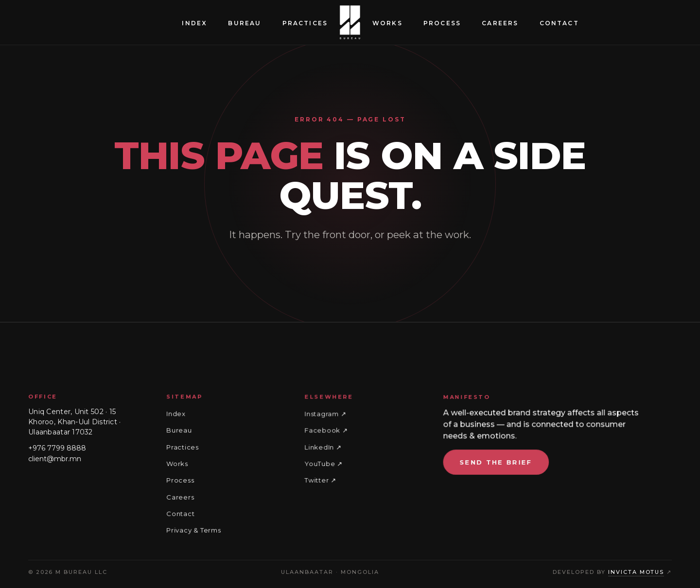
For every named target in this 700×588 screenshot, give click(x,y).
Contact (559, 23)
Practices (305, 23)
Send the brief (498, 462)
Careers (500, 23)
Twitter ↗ (322, 480)
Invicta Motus (636, 572)
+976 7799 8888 (57, 449)
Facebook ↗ (327, 431)
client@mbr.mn (54, 459)
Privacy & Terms (194, 530)
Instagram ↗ (326, 415)
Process (442, 23)
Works (387, 23)
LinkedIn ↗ (324, 448)
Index (194, 23)
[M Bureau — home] (350, 22)
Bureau (245, 23)
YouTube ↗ (324, 464)
